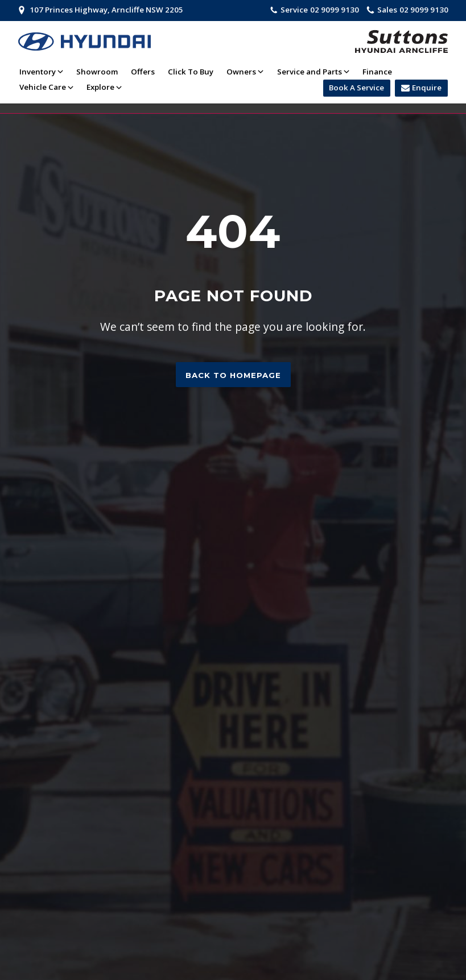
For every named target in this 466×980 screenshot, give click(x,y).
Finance (377, 72)
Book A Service (356, 88)
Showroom (97, 72)
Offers (143, 72)
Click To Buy (191, 72)
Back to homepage (233, 375)
